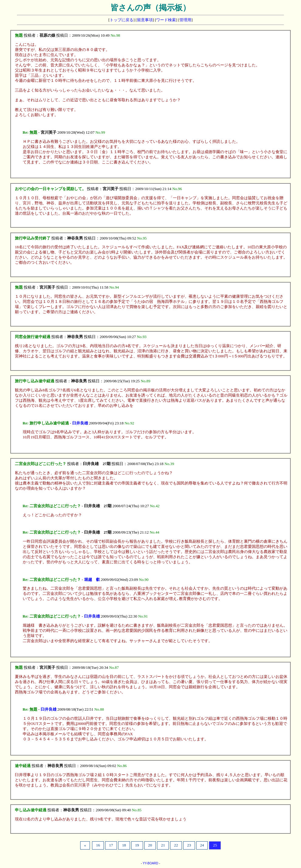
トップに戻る (121, 20)
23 (189, 845)
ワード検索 (166, 20)
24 (202, 845)
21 (163, 845)
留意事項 (145, 20)
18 (124, 845)
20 (150, 845)
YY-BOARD (150, 863)
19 (137, 845)
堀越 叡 (92, 580)
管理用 (185, 20)
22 (176, 845)
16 (98, 845)
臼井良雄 (80, 423)
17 (111, 845)
